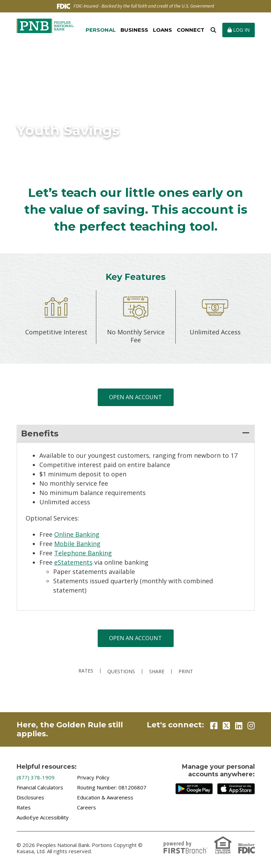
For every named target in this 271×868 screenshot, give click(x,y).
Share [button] (157, 672)
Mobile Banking (77, 544)
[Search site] (213, 30)
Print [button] (186, 672)
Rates (86, 671)
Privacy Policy (93, 777)
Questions (121, 672)
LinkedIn (239, 726)
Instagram (251, 726)
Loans (162, 30)
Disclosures (30, 797)
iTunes (236, 789)
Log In (239, 30)
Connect (191, 30)
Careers (86, 807)
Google (194, 789)
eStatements (73, 562)
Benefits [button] (40, 433)
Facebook (214, 726)
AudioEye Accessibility (43, 817)
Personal (101, 30)
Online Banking (77, 534)
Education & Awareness (105, 797)
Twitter (226, 726)
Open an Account (135, 397)
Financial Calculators (40, 787)
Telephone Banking (83, 553)
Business (134, 30)
